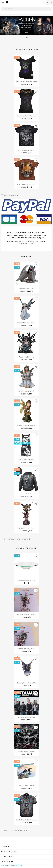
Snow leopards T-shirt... (27, 150)
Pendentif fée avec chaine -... (27, 614)
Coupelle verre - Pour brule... (27, 580)
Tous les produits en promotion (16, 539)
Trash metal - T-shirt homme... (27, 820)
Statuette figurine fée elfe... (26, 425)
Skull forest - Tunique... (27, 460)
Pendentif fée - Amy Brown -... (27, 649)
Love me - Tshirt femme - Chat (26, 82)
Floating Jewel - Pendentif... (27, 683)
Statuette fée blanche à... (27, 391)
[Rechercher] (26, 9)
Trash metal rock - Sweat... (27, 494)
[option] (26, 29)
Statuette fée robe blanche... (26, 323)
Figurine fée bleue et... (27, 357)
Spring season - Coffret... (27, 786)
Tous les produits (10, 195)
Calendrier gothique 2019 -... (27, 751)
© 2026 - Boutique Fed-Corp (12, 865)
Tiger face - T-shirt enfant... (26, 184)
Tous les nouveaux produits (15, 831)
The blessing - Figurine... (27, 288)
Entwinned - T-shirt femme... (26, 116)
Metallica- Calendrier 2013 (26, 717)
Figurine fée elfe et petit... (26, 528)
